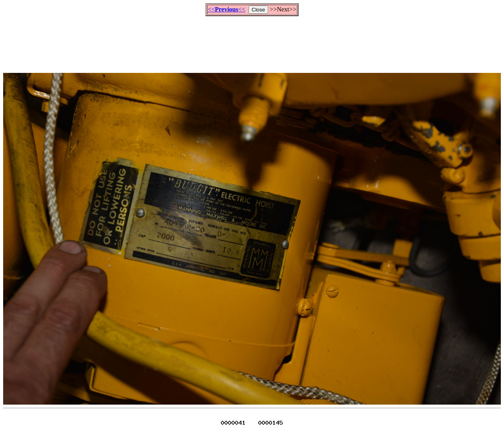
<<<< (227, 9)
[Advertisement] (252, 41)
